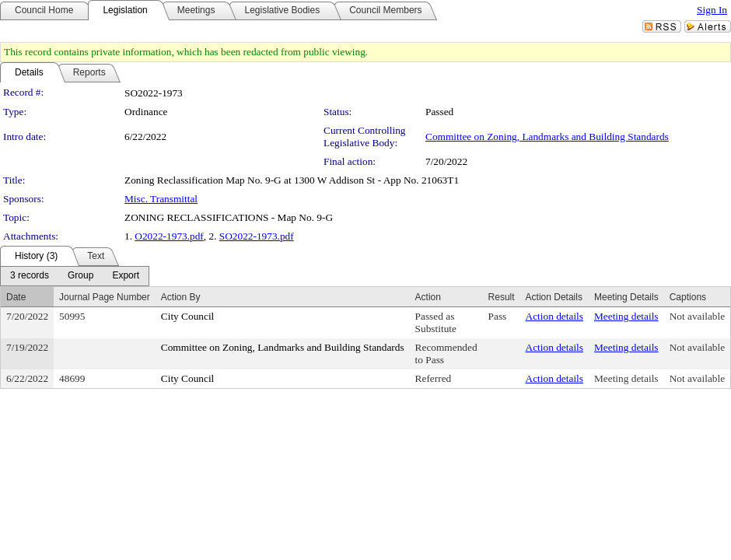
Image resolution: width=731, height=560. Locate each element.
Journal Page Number (105, 297)
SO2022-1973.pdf (257, 236)
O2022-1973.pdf (169, 236)
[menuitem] (30, 276)
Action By (181, 297)
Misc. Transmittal (161, 199)
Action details (554, 316)
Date (16, 297)
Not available (697, 316)
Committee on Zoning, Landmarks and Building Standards (547, 136)
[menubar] (75, 276)
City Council (188, 316)
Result (502, 297)
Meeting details (626, 316)
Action (428, 297)
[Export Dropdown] (126, 276)
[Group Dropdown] (80, 276)
